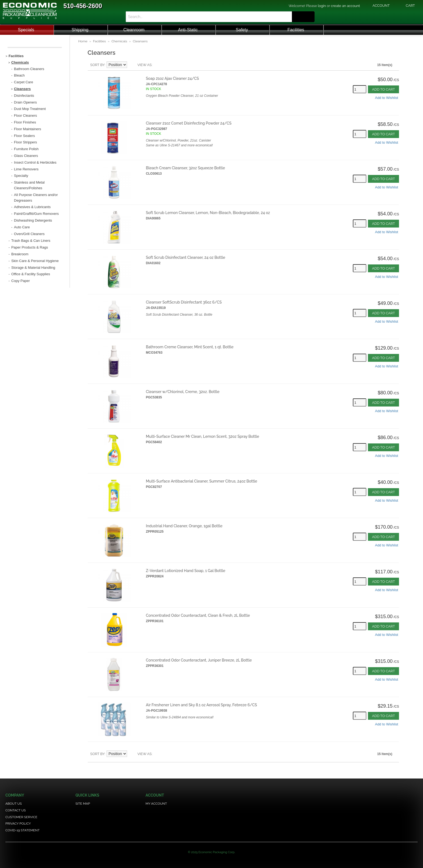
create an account (346, 6)
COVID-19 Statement (23, 830)
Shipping (80, 30)
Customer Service (21, 817)
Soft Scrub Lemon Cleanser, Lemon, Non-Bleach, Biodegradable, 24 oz (208, 213)
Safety (242, 30)
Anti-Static (188, 30)
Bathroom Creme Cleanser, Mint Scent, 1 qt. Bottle (190, 347)
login (322, 6)
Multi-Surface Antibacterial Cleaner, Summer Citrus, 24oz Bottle (202, 481)
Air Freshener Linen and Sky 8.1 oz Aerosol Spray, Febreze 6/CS (202, 705)
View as (144, 65)
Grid (166, 65)
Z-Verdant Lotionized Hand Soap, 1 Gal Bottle (186, 571)
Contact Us (16, 810)
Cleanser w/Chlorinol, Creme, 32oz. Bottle (183, 392)
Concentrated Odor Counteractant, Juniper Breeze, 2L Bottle (199, 660)
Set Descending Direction (132, 65)
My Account (156, 804)
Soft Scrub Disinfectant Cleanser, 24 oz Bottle (186, 257)
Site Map (83, 804)
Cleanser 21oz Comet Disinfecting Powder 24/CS (189, 123)
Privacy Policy (18, 824)
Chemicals (119, 41)
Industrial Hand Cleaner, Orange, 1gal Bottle (184, 526)
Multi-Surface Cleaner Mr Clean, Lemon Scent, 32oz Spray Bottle (203, 436)
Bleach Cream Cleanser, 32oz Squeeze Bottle (185, 168)
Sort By (98, 65)
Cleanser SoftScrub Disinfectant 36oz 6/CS (184, 302)
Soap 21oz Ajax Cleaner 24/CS (173, 78)
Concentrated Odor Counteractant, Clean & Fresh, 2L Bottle (198, 615)
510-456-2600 (83, 6)
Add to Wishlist (387, 98)
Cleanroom (134, 30)
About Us (14, 804)
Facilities (296, 30)
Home (83, 41)
